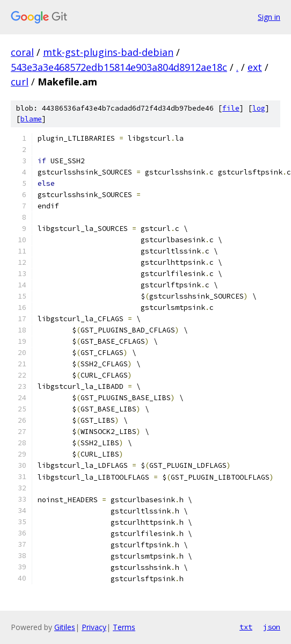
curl (20, 82)
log (259, 108)
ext (255, 67)
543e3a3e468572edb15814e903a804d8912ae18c (119, 67)
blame (31, 119)
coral (22, 52)
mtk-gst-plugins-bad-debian (108, 52)
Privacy (94, 627)
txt (246, 627)
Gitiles (65, 627)
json (272, 627)
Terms (124, 627)
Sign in (269, 17)
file (231, 108)
